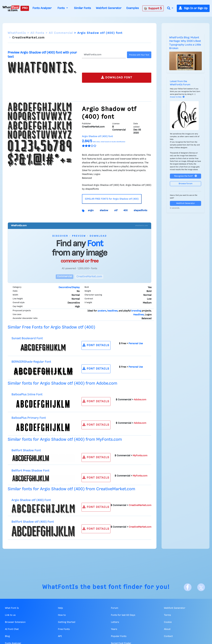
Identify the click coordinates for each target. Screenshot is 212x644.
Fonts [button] (61, 8)
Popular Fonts (119, 636)
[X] (201, 587)
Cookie (168, 622)
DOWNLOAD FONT (117, 77)
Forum (115, 608)
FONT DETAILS (96, 345)
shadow (104, 210)
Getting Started (67, 622)
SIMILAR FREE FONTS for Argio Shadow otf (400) (112, 199)
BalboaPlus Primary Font (29, 418)
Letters (115, 622)
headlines (112, 311)
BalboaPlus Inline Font (27, 394)
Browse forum (186, 184)
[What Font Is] (11, 8)
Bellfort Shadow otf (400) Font (33, 522)
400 (126, 210)
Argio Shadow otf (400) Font (31, 500)
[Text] (104, 55)
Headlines (139, 315)
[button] (170, 8)
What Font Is (12, 608)
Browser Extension (15, 622)
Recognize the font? (186, 176)
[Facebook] (188, 587)
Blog (7, 636)
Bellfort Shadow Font (26, 450)
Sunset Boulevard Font (27, 338)
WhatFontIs (17, 33)
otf (116, 210)
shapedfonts (140, 210)
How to (62, 615)
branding (136, 311)
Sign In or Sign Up (193, 8)
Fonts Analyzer (42, 8)
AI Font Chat (12, 629)
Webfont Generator (109, 8)
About (167, 629)
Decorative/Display (69, 287)
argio (91, 210)
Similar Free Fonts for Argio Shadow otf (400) (51, 327)
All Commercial (61, 33)
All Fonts (37, 33)
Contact (168, 636)
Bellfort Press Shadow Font (30, 471)
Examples (133, 8)
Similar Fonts (82, 8)
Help (60, 608)
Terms (167, 615)
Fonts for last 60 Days (123, 615)
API (60, 636)
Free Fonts (64, 629)
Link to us (10, 615)
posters (102, 311)
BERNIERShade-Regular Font (31, 362)
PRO (25, 8)
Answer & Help (177, 97)
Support (153, 8)
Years (114, 629)
